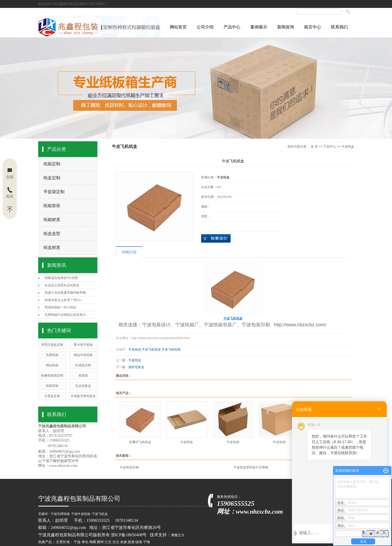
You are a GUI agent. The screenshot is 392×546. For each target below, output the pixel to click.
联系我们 (339, 27)
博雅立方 (178, 535)
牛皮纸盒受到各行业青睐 (251, 467)
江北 (108, 542)
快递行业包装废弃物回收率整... (67, 293)
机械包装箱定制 (52, 375)
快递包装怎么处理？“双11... (64, 300)
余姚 (123, 542)
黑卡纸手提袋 (83, 345)
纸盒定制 (52, 178)
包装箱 (83, 375)
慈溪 (131, 542)
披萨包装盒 (136, 367)
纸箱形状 (52, 206)
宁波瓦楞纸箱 (60, 514)
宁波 (77, 542)
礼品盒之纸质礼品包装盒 (62, 285)
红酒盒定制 (83, 365)
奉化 (85, 542)
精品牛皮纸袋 (83, 355)
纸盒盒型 (52, 234)
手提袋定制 (54, 192)
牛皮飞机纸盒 (151, 349)
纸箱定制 (52, 164)
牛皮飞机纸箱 (171, 349)
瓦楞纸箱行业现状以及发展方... (67, 315)
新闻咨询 (286, 27)
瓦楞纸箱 (52, 355)
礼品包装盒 (83, 386)
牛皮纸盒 (348, 147)
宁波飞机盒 (100, 514)
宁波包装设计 (156, 325)
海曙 (93, 542)
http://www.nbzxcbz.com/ (300, 325)
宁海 (147, 542)
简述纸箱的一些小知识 (61, 307)
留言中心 (312, 27)
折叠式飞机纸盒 (140, 442)
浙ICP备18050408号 (129, 535)
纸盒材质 (52, 247)
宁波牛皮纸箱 (81, 514)
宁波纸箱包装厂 (220, 325)
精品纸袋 (52, 365)
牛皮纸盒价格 (129, 467)
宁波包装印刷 (256, 325)
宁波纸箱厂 (187, 325)
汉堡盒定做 (52, 396)
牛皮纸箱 (233, 442)
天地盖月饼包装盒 (83, 396)
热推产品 (45, 542)
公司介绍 (205, 27)
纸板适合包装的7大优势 (61, 278)
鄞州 (100, 542)
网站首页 (178, 27)
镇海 (139, 542)
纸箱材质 (52, 220)
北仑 (116, 542)
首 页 (314, 147)
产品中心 (232, 27)
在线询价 (216, 238)
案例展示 (259, 27)
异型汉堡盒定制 (52, 345)
